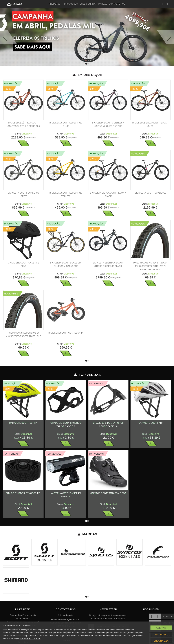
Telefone (66, 602)
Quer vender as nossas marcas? (23, 583)
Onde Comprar (88, 4)
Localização (66, 577)
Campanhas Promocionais (23, 577)
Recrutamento (23, 607)
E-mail (66, 593)
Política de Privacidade (23, 590)
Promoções (71, 4)
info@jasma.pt (66, 597)
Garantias (23, 603)
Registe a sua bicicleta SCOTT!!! (23, 614)
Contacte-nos (117, 4)
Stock (18, 134)
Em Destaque (87, 75)
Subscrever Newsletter (107, 588)
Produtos (56, 4)
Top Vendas (87, 368)
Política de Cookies (23, 593)
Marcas (103, 4)
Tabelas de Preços (23, 597)
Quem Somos (23, 580)
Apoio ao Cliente (23, 600)
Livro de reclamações (23, 610)
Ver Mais (24, 143)
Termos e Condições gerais (23, 587)
